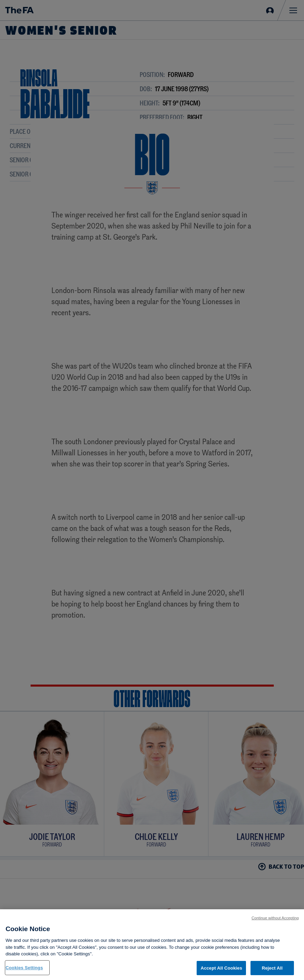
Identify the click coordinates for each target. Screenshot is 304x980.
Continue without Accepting (275, 922)
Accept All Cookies (221, 972)
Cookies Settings (24, 972)
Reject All (272, 972)
